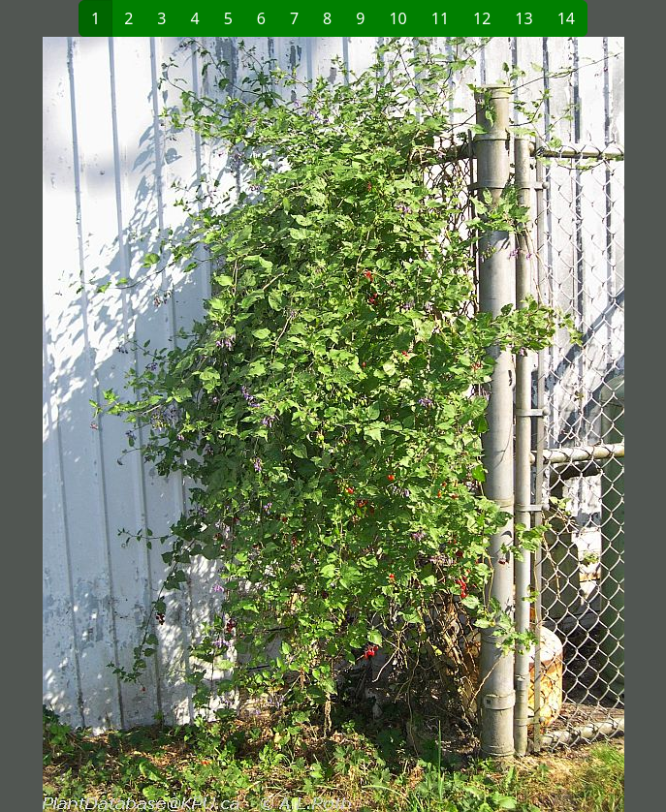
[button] (173, 424)
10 (397, 18)
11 (440, 18)
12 (482, 18)
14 (566, 18)
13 (523, 18)
